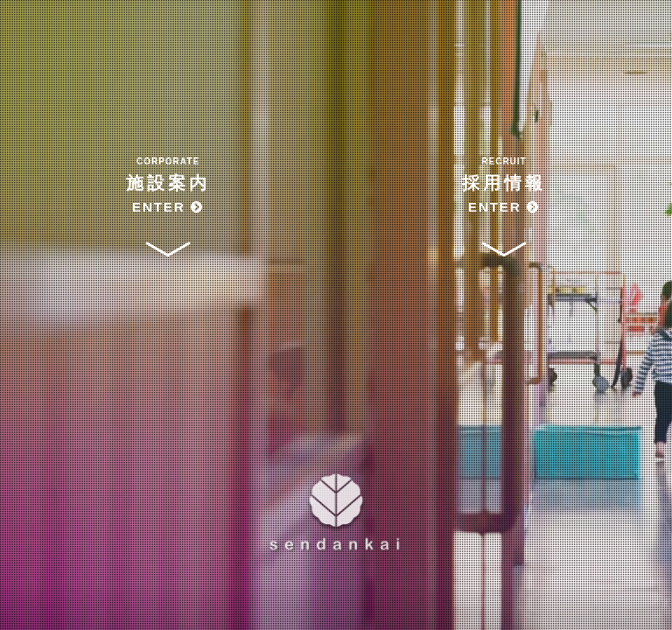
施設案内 (168, 186)
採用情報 (504, 186)
